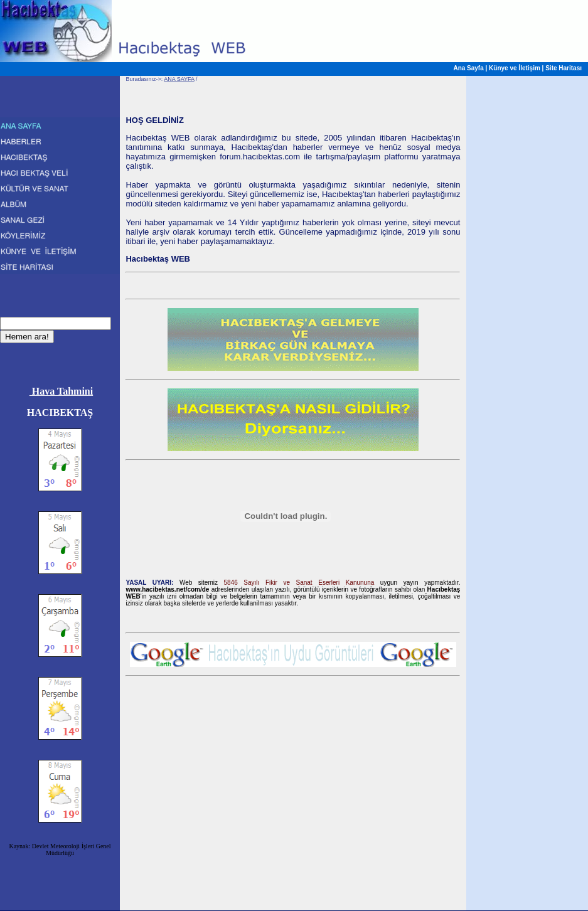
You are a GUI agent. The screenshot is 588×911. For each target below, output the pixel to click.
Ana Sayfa (468, 68)
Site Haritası (564, 68)
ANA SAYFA (179, 79)
